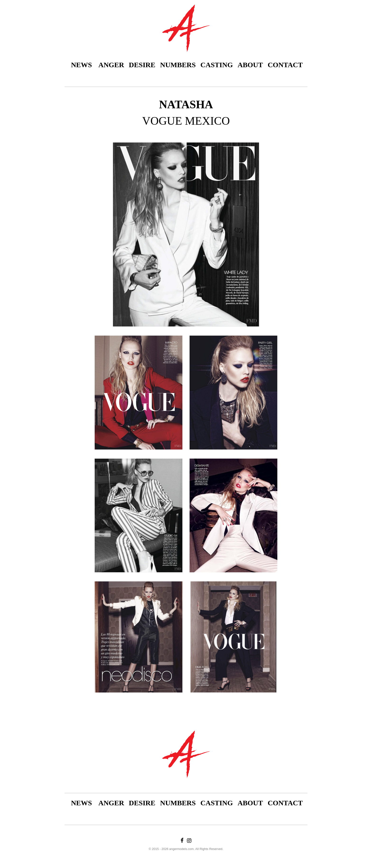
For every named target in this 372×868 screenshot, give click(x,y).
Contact (285, 65)
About (250, 65)
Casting (217, 65)
